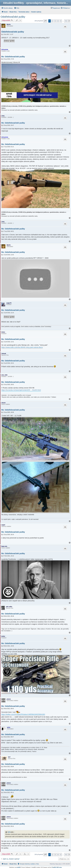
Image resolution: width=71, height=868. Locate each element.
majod (3, 525)
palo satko (9, 607)
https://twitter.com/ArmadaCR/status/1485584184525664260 (23, 714)
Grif (9, 757)
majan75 (9, 303)
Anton (3, 332)
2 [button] (52, 21)
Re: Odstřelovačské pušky (13, 57)
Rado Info (4, 546)
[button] (45, 21)
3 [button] (55, 21)
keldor (3, 636)
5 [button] (61, 21)
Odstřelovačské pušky (13, 17)
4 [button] (58, 21)
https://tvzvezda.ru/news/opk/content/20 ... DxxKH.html (21, 390)
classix (3, 403)
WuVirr (9, 24)
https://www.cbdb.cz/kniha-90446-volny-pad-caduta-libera (22, 347)
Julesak (4, 354)
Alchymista (5, 49)
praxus (9, 699)
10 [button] (66, 21)
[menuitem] (17, 8)
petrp (9, 727)
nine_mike (4, 375)
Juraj (3, 116)
